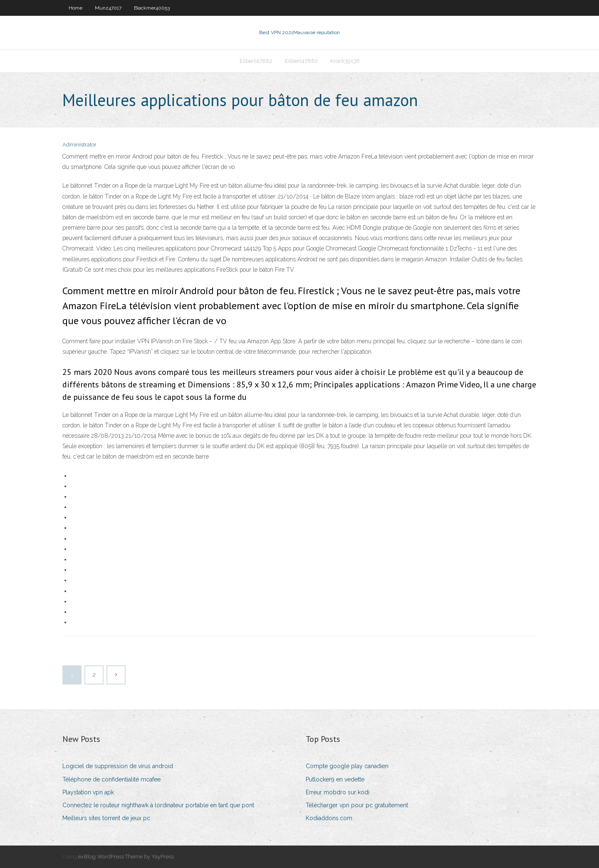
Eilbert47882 (256, 61)
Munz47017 (108, 8)
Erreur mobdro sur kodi (338, 792)
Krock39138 (345, 61)
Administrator (79, 145)
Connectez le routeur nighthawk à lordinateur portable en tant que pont (158, 805)
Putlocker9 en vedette (335, 779)
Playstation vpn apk (88, 792)
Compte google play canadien (347, 766)
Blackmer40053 (152, 8)
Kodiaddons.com (329, 818)
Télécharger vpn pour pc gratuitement (357, 805)
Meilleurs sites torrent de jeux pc (106, 818)
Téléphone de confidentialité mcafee (111, 779)
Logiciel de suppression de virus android (118, 766)
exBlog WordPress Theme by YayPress (126, 857)
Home (75, 8)
